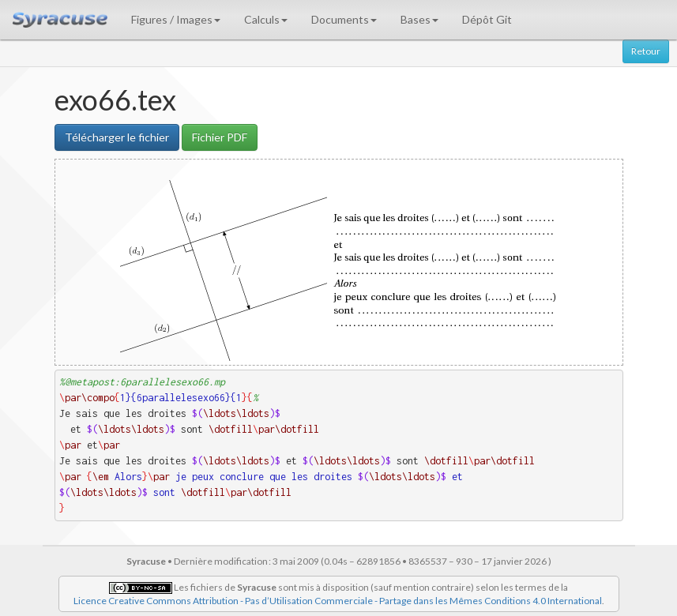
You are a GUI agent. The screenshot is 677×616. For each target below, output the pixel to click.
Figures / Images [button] (176, 19)
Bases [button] (419, 19)
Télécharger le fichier (117, 137)
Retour (646, 51)
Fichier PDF (220, 137)
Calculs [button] (266, 19)
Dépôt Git (487, 19)
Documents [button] (344, 19)
